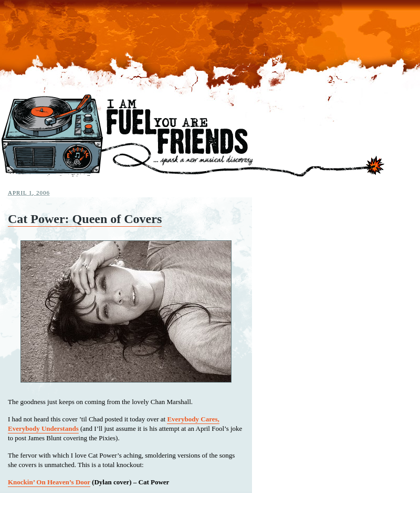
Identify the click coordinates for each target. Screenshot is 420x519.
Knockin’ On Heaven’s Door (49, 482)
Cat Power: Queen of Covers (85, 219)
